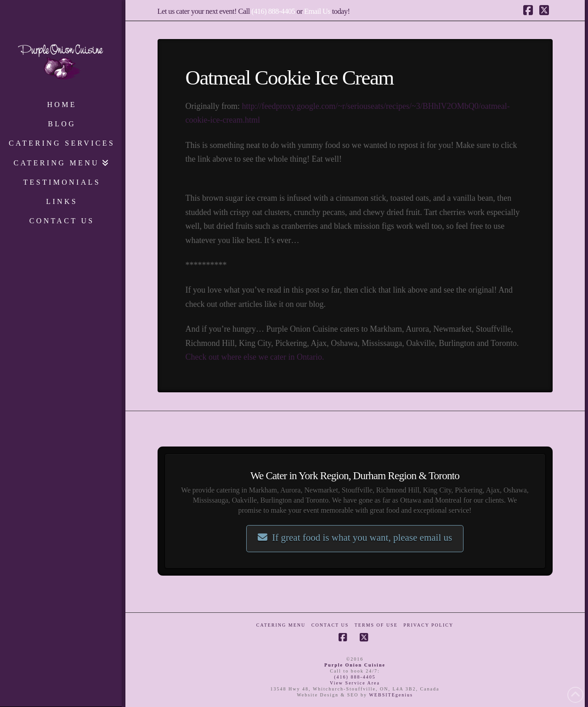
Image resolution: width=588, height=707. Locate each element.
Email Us (317, 11)
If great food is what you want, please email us (355, 537)
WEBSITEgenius (391, 695)
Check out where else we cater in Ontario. (255, 357)
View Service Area (355, 683)
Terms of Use (376, 625)
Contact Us (330, 625)
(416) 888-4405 (273, 11)
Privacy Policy (428, 625)
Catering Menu (281, 625)
